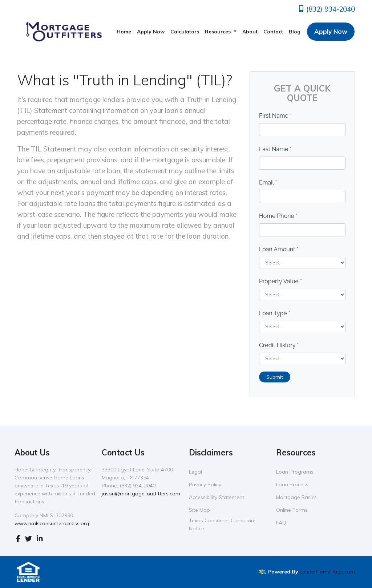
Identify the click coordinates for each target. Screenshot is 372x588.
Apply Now (151, 32)
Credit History (279, 345)
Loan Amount (279, 249)
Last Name (275, 149)
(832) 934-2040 (326, 9)
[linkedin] (40, 539)
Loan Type (275, 313)
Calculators (185, 32)
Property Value (280, 281)
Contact (273, 32)
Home (124, 32)
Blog (295, 32)
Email (268, 183)
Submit (275, 377)
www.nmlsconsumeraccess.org (52, 523)
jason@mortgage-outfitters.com (141, 494)
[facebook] (18, 539)
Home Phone (278, 216)
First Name (275, 116)
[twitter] (29, 539)
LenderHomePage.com (327, 572)
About (250, 32)
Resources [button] (219, 32)
